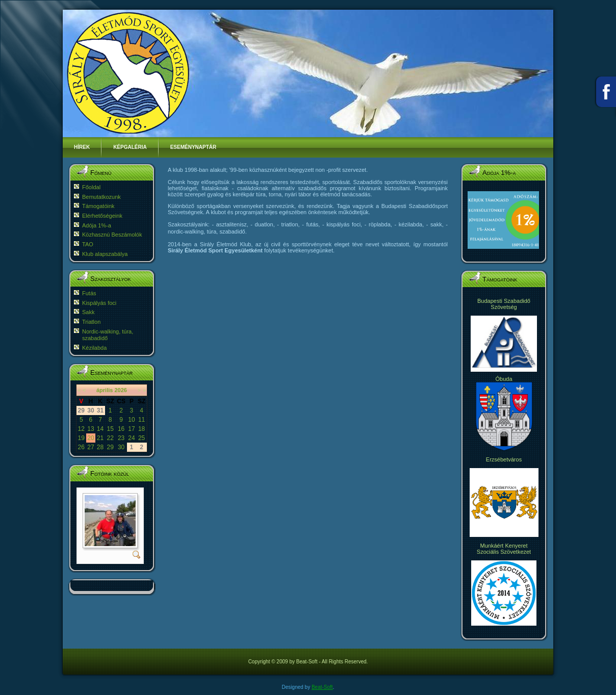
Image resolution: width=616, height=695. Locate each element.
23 (121, 438)
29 (110, 447)
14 (100, 429)
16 (121, 429)
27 (91, 447)
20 (91, 438)
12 (81, 429)
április (105, 390)
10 (131, 420)
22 (110, 438)
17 (131, 429)
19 (81, 438)
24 (131, 438)
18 (142, 429)
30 (121, 447)
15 (110, 429)
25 (142, 438)
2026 (120, 390)
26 (81, 447)
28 (100, 447)
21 (100, 438)
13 (91, 429)
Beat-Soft (322, 687)
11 (142, 420)
